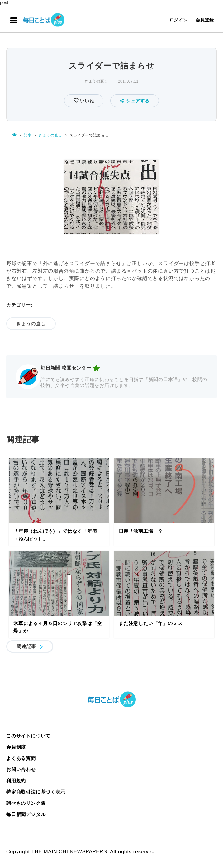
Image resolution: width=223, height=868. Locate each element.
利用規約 (16, 781)
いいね (86, 101)
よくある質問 (21, 758)
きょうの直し (96, 81)
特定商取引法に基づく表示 (36, 792)
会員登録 (205, 20)
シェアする (135, 101)
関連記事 (26, 646)
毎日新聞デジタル (26, 814)
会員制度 (16, 747)
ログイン (179, 20)
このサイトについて (28, 736)
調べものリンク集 (26, 803)
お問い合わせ (21, 769)
